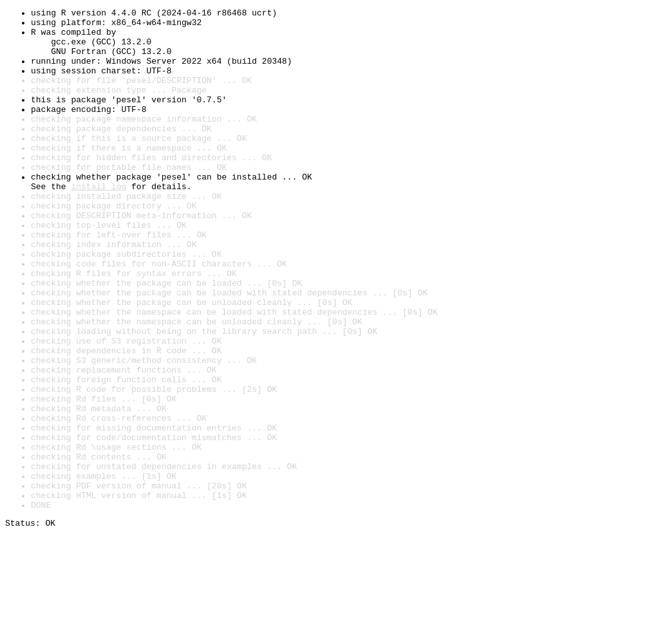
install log (98, 223)
